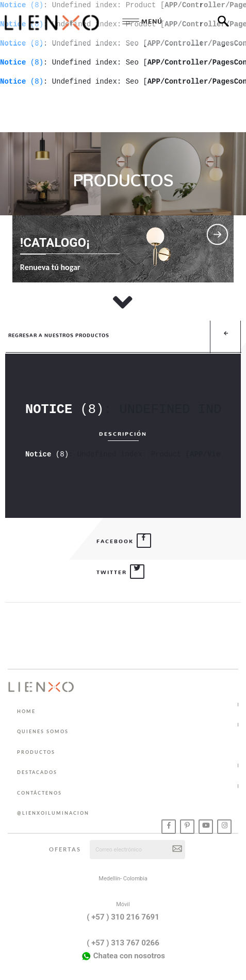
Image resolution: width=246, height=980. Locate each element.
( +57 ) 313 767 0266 (123, 943)
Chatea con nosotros (123, 956)
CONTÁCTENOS (39, 793)
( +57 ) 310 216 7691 (123, 917)
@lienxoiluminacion (53, 813)
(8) (22, 62)
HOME (26, 711)
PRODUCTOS (36, 752)
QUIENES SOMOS (43, 731)
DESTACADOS (37, 772)
